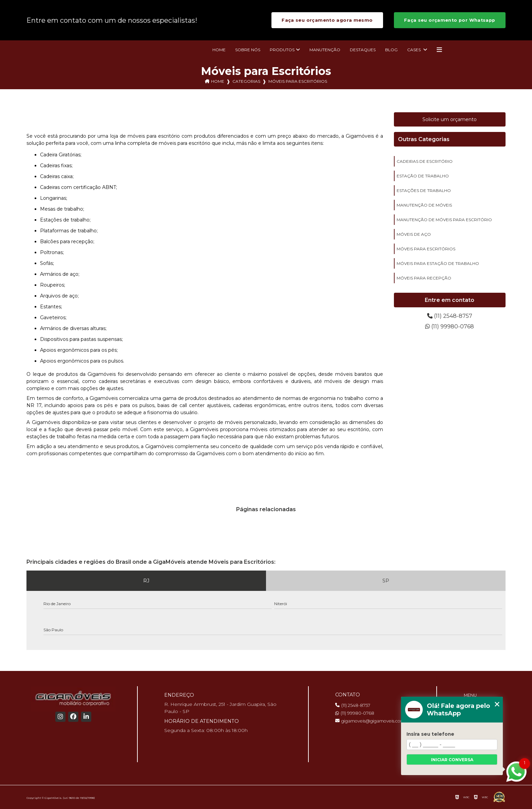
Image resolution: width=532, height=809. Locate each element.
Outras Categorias (424, 139)
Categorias (246, 81)
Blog (391, 50)
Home (219, 50)
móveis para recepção (424, 278)
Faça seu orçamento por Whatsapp (450, 20)
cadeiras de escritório (425, 161)
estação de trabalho (423, 176)
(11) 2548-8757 (450, 316)
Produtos (282, 50)
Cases (414, 50)
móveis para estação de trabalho (438, 263)
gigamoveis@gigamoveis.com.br (373, 721)
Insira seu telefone (430, 734)
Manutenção (325, 50)
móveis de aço (414, 234)
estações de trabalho (424, 190)
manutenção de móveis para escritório (444, 220)
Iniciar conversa (452, 760)
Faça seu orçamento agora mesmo (327, 20)
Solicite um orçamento (450, 119)
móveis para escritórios (426, 249)
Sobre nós (248, 50)
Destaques (363, 50)
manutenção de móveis (424, 205)
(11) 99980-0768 (450, 326)
